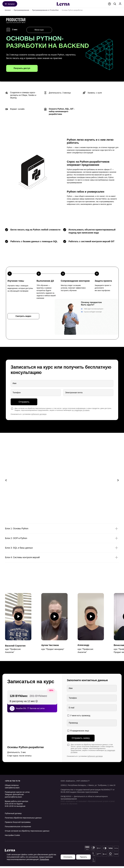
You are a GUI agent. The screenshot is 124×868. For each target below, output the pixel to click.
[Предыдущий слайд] (6, 481)
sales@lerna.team (12, 789)
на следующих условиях (81, 410)
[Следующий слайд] (118, 481)
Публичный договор (13, 815)
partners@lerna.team (13, 799)
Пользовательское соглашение (18, 828)
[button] (23, 316)
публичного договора (39, 414)
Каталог (8, 10)
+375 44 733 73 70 (12, 783)
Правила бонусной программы (18, 824)
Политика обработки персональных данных (23, 820)
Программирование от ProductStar (45, 10)
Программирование (21, 10)
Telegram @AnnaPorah (14, 796)
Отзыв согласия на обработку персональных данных (27, 833)
